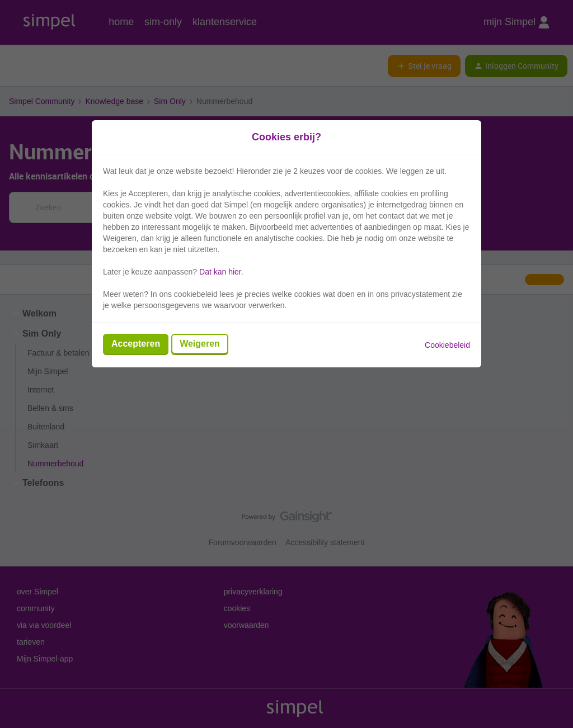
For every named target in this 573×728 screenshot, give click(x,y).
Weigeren (200, 344)
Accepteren (136, 344)
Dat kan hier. (221, 272)
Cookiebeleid (447, 345)
